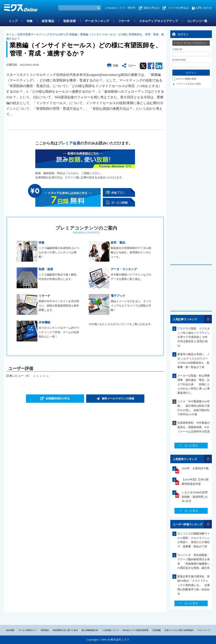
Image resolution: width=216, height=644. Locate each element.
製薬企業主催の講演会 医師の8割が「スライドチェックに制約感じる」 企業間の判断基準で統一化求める (194, 585)
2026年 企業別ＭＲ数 (195, 468)
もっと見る (191, 445)
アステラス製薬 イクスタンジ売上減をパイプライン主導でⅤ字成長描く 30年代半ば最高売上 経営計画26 (194, 337)
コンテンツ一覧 (197, 21)
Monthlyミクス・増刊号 (121, 8)
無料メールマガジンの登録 (118, 398)
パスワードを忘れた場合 (188, 84)
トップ (13, 21)
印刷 (115, 66)
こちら (69, 173)
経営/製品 (48, 21)
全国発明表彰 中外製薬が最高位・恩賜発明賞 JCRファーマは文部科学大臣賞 (195, 427)
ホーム (10, 34)
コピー (132, 66)
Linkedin (160, 66)
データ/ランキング (97, 21)
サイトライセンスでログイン (191, 43)
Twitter (143, 66)
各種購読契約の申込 (58, 398)
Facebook (151, 66)
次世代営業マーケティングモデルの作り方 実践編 (47, 34)
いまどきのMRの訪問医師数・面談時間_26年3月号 (195, 497)
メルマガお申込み (178, 8)
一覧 (208, 319)
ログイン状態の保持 (186, 79)
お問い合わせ (204, 8)
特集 (30, 21)
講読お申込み (152, 8)
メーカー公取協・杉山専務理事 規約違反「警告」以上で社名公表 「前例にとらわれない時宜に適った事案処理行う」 (194, 384)
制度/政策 (70, 21)
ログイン (70, 177)
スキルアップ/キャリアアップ (158, 21)
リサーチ (124, 21)
